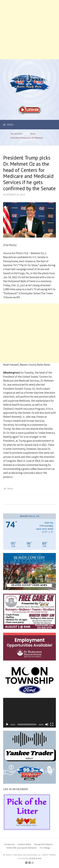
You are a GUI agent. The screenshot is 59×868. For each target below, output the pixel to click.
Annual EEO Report (43, 844)
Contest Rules (24, 844)
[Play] (7, 724)
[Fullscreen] (52, 724)
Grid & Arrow (35, 858)
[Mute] (47, 724)
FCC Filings (45, 848)
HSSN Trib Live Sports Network (22, 848)
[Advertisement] (29, 30)
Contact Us (9, 844)
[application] (29, 713)
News (10, 488)
